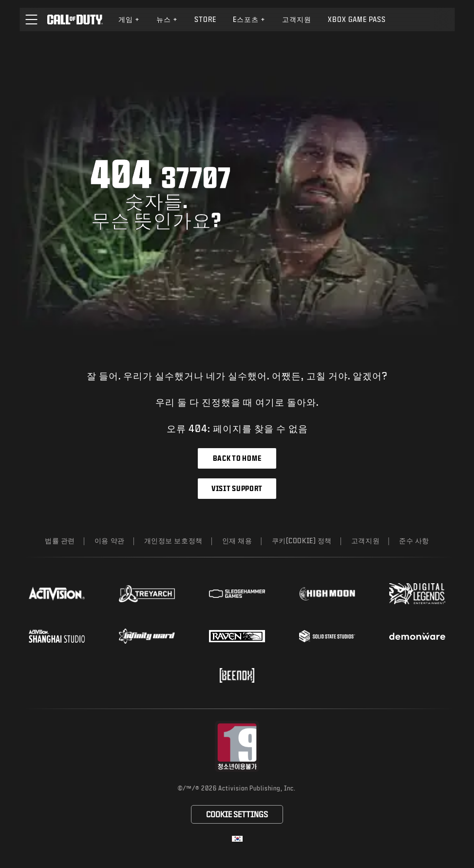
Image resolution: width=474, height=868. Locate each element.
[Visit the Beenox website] (237, 675)
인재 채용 (237, 541)
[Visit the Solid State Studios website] (327, 636)
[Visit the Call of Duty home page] (75, 20)
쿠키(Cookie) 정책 (302, 541)
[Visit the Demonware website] (417, 636)
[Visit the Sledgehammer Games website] (237, 594)
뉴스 (167, 19)
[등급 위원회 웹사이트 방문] (237, 746)
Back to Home (237, 458)
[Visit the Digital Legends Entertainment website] (417, 594)
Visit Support (237, 488)
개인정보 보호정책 (173, 541)
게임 (129, 19)
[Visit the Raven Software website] (237, 636)
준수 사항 (414, 541)
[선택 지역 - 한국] (237, 839)
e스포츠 (249, 19)
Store (205, 19)
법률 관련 (60, 541)
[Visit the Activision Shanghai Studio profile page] (57, 636)
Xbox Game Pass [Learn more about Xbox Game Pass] (357, 19)
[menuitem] (129, 20)
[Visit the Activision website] (57, 593)
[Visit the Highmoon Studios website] (327, 594)
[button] (31, 20)
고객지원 (365, 541)
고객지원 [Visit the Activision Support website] (297, 19)
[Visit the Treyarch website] (147, 594)
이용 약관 (110, 541)
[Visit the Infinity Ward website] (147, 636)
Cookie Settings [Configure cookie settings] (237, 814)
